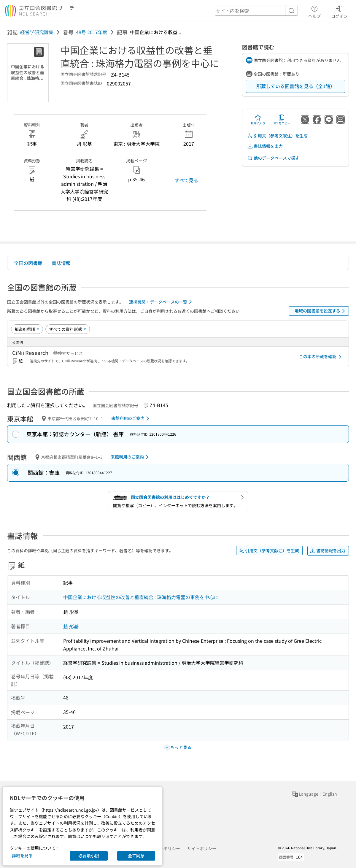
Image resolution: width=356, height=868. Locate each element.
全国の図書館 (28, 263)
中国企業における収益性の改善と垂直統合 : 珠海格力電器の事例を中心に (141, 597)
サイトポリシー (202, 848)
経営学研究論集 (37, 32)
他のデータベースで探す (273, 158)
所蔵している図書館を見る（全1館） (296, 86)
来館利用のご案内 (131, 418)
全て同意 (136, 856)
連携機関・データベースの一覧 (162, 302)
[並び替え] (27, 329)
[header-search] (256, 11)
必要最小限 (89, 856)
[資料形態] (68, 329)
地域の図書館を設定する (321, 311)
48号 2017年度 (92, 32)
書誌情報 (61, 263)
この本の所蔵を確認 (321, 357)
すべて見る (186, 180)
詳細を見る (22, 856)
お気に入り (258, 120)
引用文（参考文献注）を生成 (277, 136)
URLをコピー (282, 120)
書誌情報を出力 (265, 146)
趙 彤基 (71, 626)
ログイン (339, 11)
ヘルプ (314, 11)
